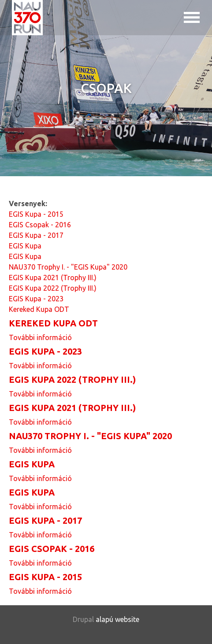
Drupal (83, 619)
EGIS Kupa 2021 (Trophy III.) (53, 278)
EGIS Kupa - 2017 (36, 235)
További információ (40, 337)
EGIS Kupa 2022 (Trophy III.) (53, 288)
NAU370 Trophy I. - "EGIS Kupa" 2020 (68, 267)
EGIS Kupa (25, 246)
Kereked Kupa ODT (39, 309)
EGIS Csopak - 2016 (40, 225)
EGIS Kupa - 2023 (36, 299)
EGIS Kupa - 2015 (36, 214)
